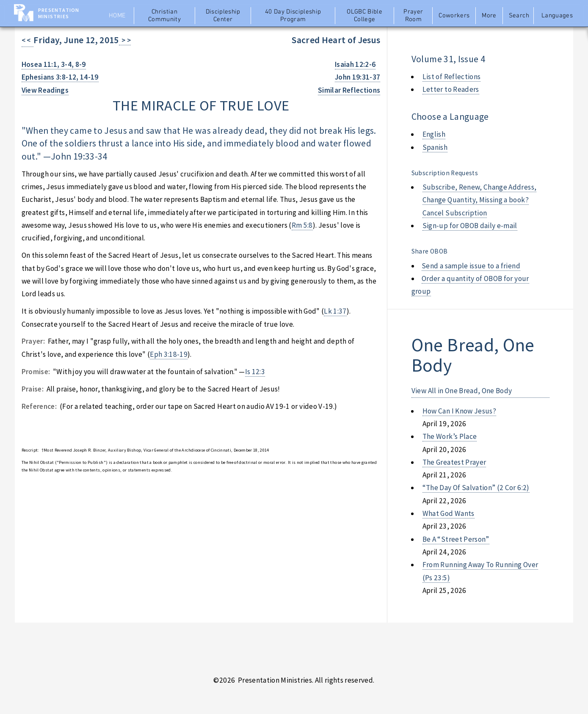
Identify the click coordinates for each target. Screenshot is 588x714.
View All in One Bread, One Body (462, 391)
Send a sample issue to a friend (471, 266)
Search (519, 16)
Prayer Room (413, 16)
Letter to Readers (451, 89)
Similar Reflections (349, 90)
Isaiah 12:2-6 (355, 64)
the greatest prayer (454, 462)
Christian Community (164, 16)
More (489, 16)
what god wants (449, 513)
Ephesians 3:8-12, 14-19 (60, 77)
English (434, 134)
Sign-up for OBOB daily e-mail (470, 226)
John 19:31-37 (358, 77)
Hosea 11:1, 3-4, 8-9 (54, 64)
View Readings (45, 90)
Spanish (435, 147)
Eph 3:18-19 (169, 354)
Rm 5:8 (302, 225)
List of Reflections (452, 77)
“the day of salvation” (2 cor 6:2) (476, 488)
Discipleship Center (223, 16)
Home (117, 16)
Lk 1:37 (335, 311)
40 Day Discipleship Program (293, 16)
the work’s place (450, 436)
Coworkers (454, 16)
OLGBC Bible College (364, 16)
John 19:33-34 (79, 156)
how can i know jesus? (459, 411)
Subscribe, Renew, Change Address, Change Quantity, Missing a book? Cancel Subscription (479, 200)
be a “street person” (456, 539)
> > (125, 40)
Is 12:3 (255, 372)
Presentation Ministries (59, 13)
